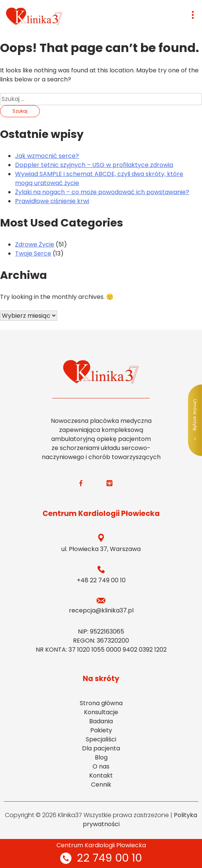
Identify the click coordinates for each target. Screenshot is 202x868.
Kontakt (101, 775)
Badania (101, 721)
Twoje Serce (33, 253)
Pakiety (101, 730)
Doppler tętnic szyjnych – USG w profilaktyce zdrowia (94, 165)
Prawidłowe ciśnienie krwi (52, 201)
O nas (101, 766)
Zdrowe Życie (35, 244)
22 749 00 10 (101, 858)
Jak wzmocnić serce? (47, 156)
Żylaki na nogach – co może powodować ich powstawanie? (102, 192)
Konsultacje (101, 712)
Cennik (101, 785)
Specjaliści (101, 739)
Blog (101, 757)
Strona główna (101, 703)
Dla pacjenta (101, 748)
